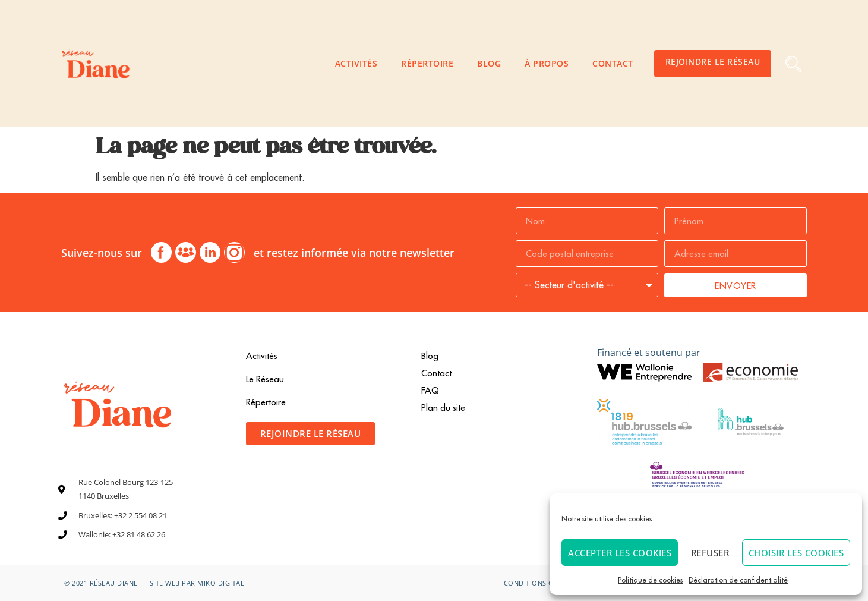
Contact (613, 63)
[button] (793, 64)
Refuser (710, 553)
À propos (547, 63)
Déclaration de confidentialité (738, 580)
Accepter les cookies (620, 553)
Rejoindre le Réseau (713, 62)
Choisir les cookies (796, 553)
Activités (356, 63)
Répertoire (427, 63)
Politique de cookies (650, 580)
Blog (489, 63)
